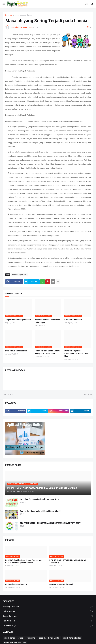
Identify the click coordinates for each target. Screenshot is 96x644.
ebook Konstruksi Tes (72, 638)
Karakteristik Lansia (73, 320)
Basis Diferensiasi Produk (16, 584)
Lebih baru (9, 394)
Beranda (9, 15)
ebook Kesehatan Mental (49, 638)
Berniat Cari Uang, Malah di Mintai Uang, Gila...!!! (41, 511)
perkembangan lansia (23, 15)
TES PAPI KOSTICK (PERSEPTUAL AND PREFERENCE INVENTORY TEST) (51, 523)
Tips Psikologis (48, 621)
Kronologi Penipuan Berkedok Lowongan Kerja (40, 499)
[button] (4, 4)
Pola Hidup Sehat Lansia (16, 351)
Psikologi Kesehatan (48, 607)
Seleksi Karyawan (48, 616)
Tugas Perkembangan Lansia (18, 320)
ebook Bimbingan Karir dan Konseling (20, 638)
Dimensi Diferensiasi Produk (61, 584)
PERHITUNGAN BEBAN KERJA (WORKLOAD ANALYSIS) (68, 561)
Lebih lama (87, 394)
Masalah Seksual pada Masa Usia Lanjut (48, 321)
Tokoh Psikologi (48, 626)
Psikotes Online (48, 611)
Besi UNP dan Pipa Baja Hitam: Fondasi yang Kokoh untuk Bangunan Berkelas (24, 561)
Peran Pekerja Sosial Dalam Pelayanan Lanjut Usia (47, 352)
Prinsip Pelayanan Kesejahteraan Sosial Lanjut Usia (77, 353)
